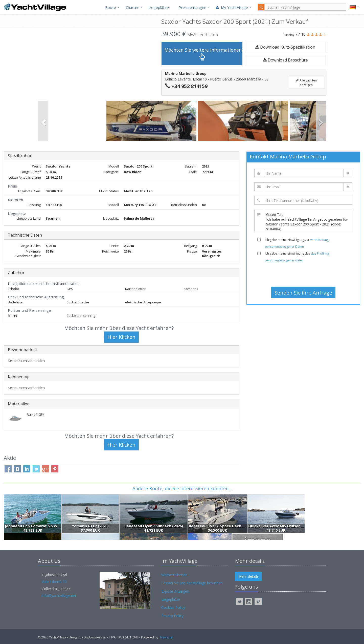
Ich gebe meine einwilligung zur (297, 243)
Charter (132, 7)
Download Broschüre (285, 60)
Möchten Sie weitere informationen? (203, 54)
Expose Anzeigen (175, 591)
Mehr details (248, 576)
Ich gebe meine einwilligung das (297, 257)
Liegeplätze (159, 7)
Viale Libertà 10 (54, 582)
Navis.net (167, 637)
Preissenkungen (192, 7)
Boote (111, 7)
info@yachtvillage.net (59, 596)
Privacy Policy (172, 616)
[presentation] (303, 275)
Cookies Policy (173, 607)
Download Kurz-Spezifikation (285, 47)
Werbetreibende (174, 575)
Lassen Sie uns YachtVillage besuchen (192, 583)
